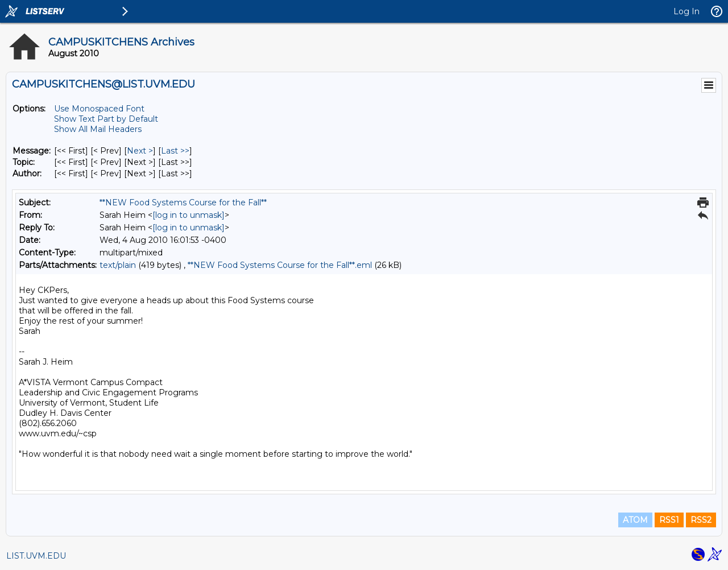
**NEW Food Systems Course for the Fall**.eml (280, 265)
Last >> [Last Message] (175, 151)
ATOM (635, 520)
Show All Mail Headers (98, 129)
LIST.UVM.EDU (36, 556)
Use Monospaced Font (99, 109)
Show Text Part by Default (106, 119)
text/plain (118, 265)
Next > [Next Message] (140, 151)
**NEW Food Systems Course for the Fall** (183, 203)
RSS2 (701, 520)
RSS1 (669, 520)
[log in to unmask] (189, 215)
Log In (686, 11)
